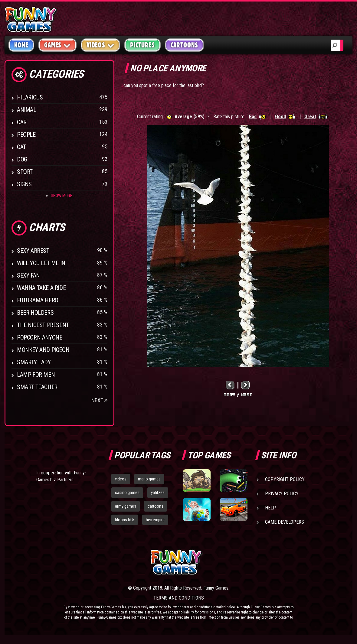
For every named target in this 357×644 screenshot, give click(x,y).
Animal (27, 110)
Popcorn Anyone (39, 337)
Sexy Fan (28, 275)
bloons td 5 (125, 520)
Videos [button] (101, 45)
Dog (22, 159)
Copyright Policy (285, 479)
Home (21, 45)
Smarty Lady (34, 362)
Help (270, 508)
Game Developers (285, 522)
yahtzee (158, 493)
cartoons (156, 506)
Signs (24, 184)
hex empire (155, 520)
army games (126, 506)
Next (99, 400)
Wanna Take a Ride (41, 288)
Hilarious (30, 97)
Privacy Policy (282, 494)
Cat (21, 147)
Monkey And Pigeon (43, 350)
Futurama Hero (38, 300)
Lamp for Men (36, 375)
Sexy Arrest (33, 251)
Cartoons (184, 45)
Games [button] (57, 45)
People (26, 135)
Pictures (142, 45)
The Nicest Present (43, 325)
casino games (127, 493)
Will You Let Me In (41, 263)
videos (121, 479)
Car (22, 122)
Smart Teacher (37, 387)
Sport (25, 172)
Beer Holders (35, 313)
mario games (149, 479)
